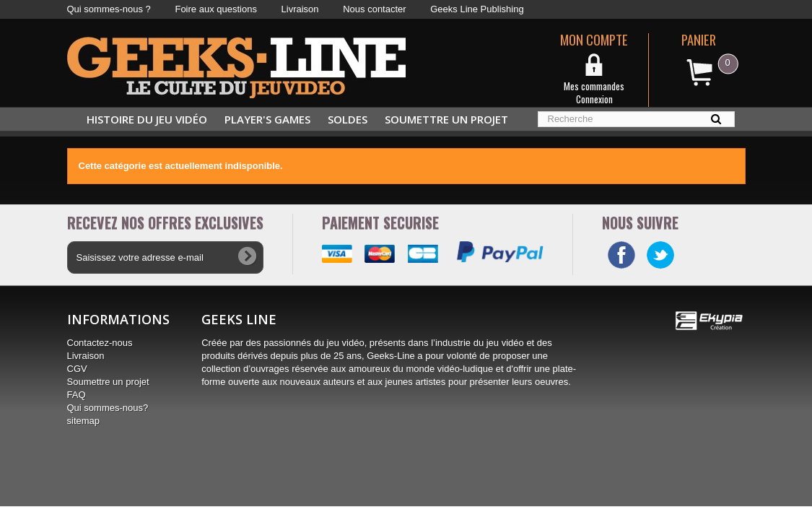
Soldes (348, 119)
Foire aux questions (215, 9)
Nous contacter (374, 9)
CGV (77, 369)
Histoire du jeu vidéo (147, 119)
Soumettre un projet (446, 119)
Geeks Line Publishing (477, 9)
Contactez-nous (100, 343)
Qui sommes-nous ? (109, 9)
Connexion (594, 99)
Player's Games (267, 119)
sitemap (84, 421)
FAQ (77, 395)
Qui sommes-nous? (108, 408)
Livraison (300, 9)
